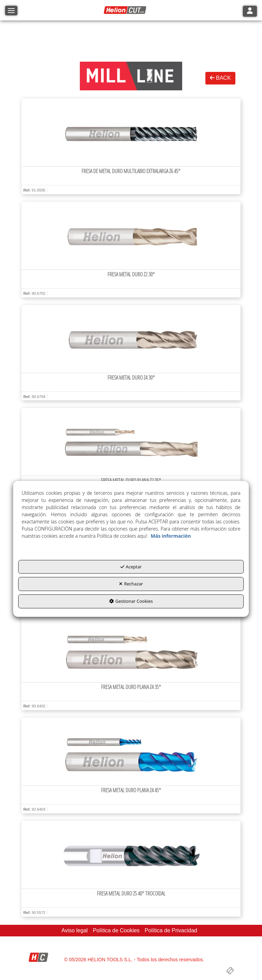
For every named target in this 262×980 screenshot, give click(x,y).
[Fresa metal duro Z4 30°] (131, 339)
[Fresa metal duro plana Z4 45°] (131, 752)
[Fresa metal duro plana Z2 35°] (131, 442)
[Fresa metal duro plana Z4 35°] (131, 648)
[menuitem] (75, 931)
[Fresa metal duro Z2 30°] (131, 236)
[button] (126, 10)
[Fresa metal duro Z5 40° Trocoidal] (131, 855)
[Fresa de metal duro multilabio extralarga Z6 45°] (131, 133)
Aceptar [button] (131, 567)
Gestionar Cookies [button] (131, 601)
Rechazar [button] (131, 584)
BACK (220, 78)
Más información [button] (171, 536)
